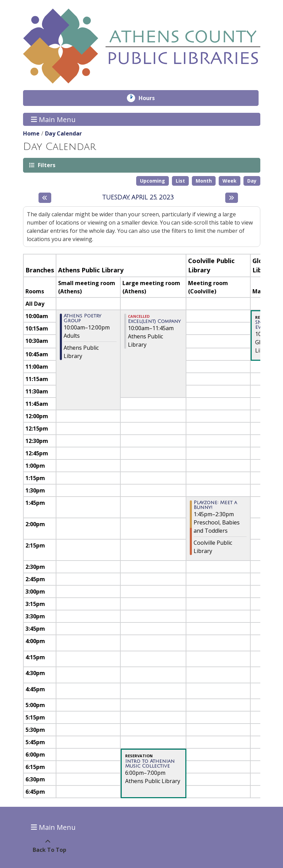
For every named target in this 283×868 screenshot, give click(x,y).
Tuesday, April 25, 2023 (138, 197)
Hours (151, 98)
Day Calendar (63, 133)
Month (204, 181)
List (180, 181)
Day (252, 181)
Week (230, 181)
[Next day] (232, 198)
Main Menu (53, 119)
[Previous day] (45, 198)
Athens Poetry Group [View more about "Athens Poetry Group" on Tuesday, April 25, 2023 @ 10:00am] (82, 318)
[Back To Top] (48, 846)
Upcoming (153, 181)
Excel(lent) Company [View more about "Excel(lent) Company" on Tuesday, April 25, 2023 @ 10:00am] (154, 322)
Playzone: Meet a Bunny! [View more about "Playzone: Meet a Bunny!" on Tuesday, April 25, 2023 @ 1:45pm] (215, 505)
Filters (46, 165)
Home (31, 133)
